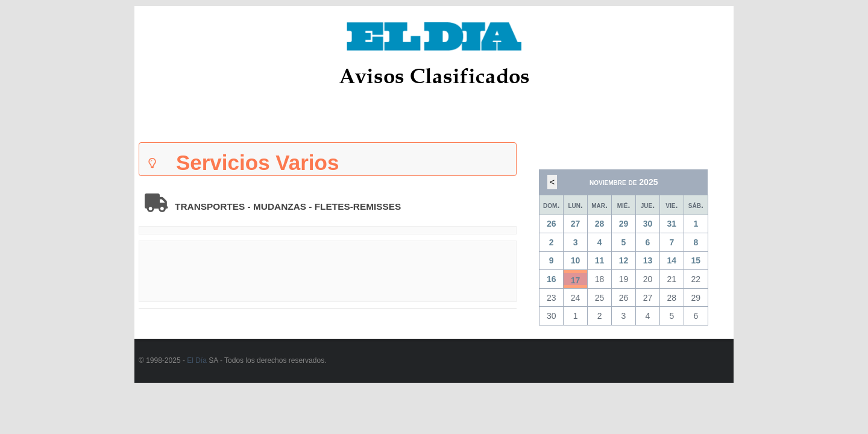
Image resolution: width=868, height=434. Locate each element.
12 (624, 260)
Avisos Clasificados (434, 76)
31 (672, 224)
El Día (197, 360)
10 (576, 260)
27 (576, 224)
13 (648, 260)
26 (552, 224)
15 (696, 260)
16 (552, 279)
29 (624, 224)
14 (672, 260)
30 (648, 224)
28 (600, 224)
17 (576, 280)
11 (600, 260)
